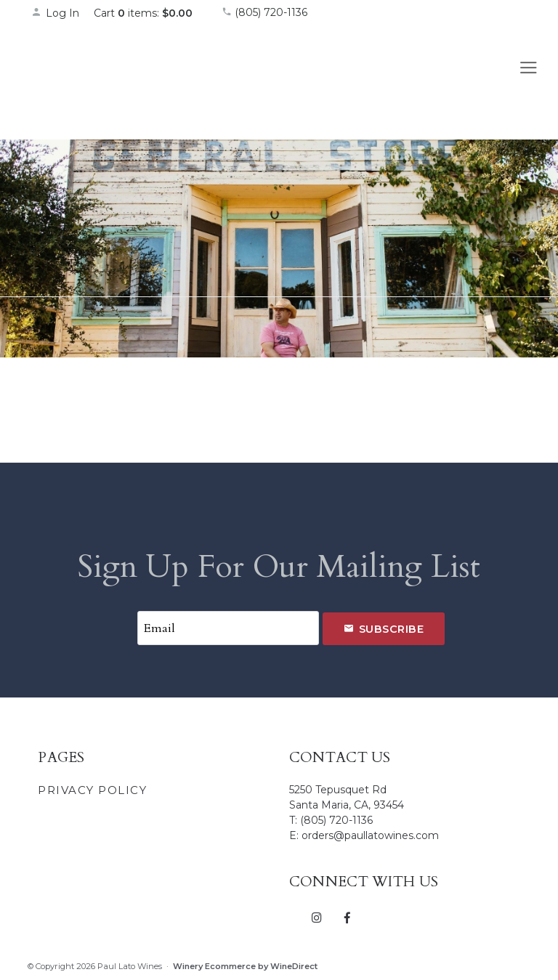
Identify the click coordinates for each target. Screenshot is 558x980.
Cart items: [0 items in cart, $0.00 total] (143, 13)
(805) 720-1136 (264, 12)
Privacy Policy (92, 790)
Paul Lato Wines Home (111, 79)
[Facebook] (347, 917)
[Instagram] (317, 917)
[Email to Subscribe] (228, 628)
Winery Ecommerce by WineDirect (245, 966)
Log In (55, 13)
